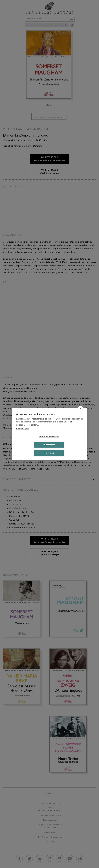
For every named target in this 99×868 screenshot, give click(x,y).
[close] (80, 408)
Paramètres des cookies (49, 437)
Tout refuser (49, 453)
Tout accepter (49, 445)
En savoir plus (23, 428)
